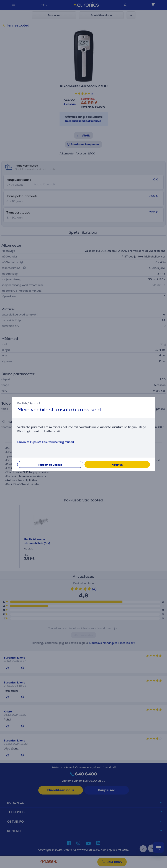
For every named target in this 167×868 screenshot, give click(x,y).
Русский (35, 403)
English (22, 403)
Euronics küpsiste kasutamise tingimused (46, 442)
